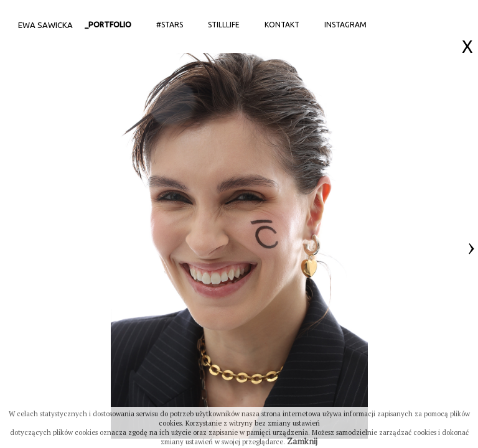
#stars (170, 25)
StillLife (224, 25)
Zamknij (302, 441)
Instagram (345, 25)
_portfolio (108, 25)
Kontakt (282, 25)
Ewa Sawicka (45, 25)
